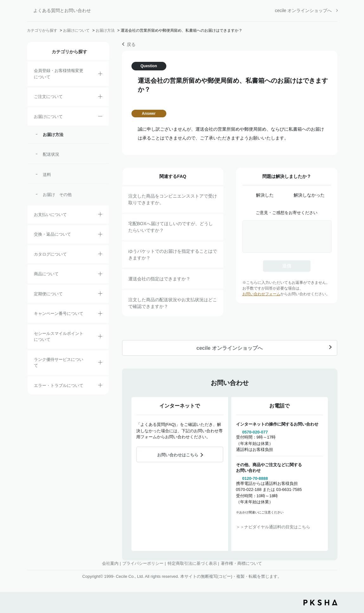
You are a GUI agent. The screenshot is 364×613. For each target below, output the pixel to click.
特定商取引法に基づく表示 (192, 563)
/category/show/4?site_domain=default (100, 275)
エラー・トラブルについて (59, 385)
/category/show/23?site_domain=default (100, 386)
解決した (265, 195)
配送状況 (51, 154)
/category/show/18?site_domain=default (100, 215)
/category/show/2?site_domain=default (100, 98)
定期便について (48, 294)
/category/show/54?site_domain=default (100, 363)
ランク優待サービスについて (59, 363)
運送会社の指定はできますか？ (159, 279)
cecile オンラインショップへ (303, 10)
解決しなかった (309, 195)
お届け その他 (57, 195)
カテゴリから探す (42, 30)
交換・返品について (52, 234)
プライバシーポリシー (143, 563)
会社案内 (110, 563)
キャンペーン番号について (59, 313)
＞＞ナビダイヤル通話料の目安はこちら (273, 527)
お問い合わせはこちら (178, 455)
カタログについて (50, 254)
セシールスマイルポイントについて (59, 337)
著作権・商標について (241, 563)
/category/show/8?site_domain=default (100, 117)
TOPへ (354, 573)
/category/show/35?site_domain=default (100, 255)
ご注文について (48, 97)
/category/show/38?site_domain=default (100, 295)
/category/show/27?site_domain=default (100, 315)
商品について (46, 274)
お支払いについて (50, 215)
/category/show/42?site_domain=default (100, 337)
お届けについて (76, 30)
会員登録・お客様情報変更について (59, 74)
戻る (131, 44)
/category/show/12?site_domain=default (100, 235)
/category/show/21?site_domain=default (100, 75)
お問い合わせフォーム (261, 294)
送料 (47, 175)
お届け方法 (105, 30)
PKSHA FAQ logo (320, 603)
